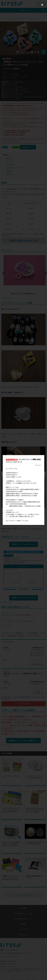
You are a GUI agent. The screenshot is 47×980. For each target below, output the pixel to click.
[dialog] (23, 490)
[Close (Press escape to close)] (42, 5)
